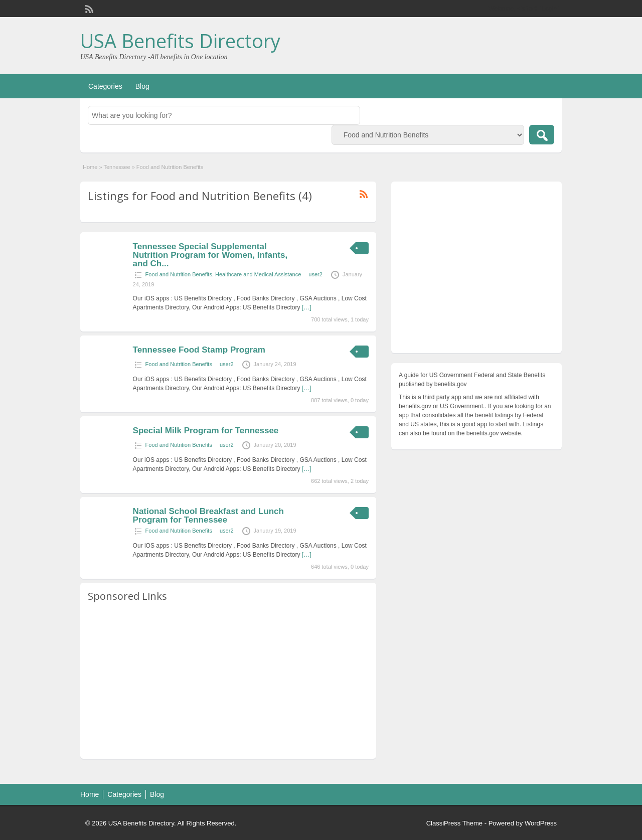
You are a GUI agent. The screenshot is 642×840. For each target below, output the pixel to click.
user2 (315, 274)
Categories (105, 86)
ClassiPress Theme (454, 823)
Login (549, 9)
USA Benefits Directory (180, 41)
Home (90, 167)
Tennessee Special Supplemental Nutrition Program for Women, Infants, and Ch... (210, 255)
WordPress (541, 823)
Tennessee (117, 167)
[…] (307, 307)
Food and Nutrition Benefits (179, 274)
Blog (142, 86)
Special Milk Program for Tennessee (206, 431)
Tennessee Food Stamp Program (199, 350)
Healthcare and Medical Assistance (258, 274)
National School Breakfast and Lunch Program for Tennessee (208, 516)
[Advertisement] (228, 681)
